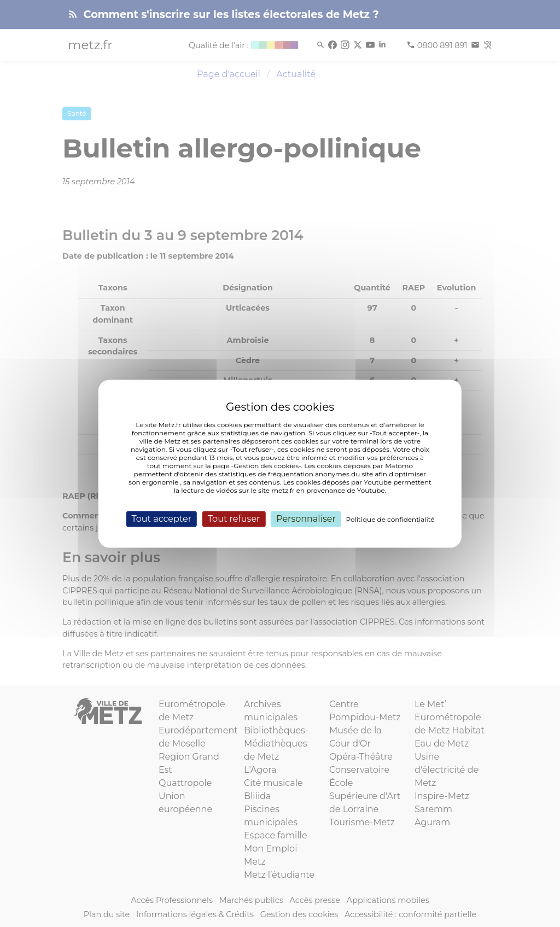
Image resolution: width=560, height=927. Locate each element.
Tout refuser (234, 519)
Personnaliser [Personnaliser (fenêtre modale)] (306, 519)
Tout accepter (161, 519)
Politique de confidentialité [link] (390, 519)
